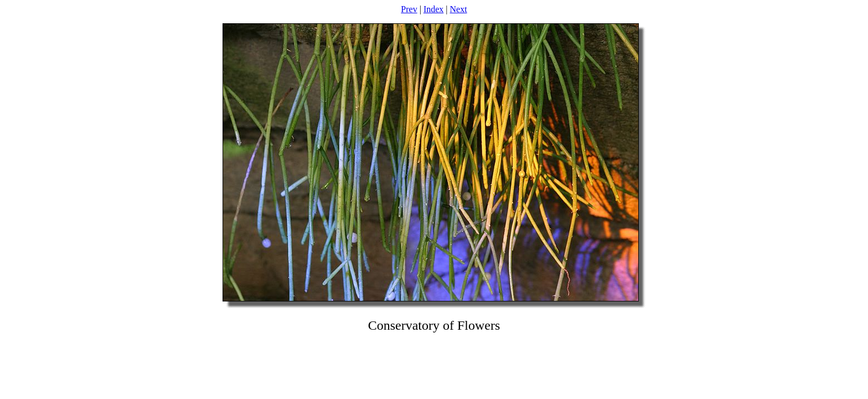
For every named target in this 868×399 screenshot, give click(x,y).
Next (459, 9)
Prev (409, 9)
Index (433, 9)
